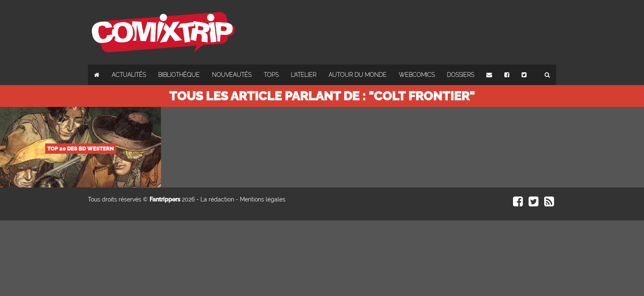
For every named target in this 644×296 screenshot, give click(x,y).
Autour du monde (358, 75)
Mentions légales (263, 199)
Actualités (129, 75)
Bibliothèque (179, 75)
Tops (271, 75)
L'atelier (304, 75)
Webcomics (417, 75)
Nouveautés (232, 75)
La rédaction (217, 199)
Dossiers (460, 75)
